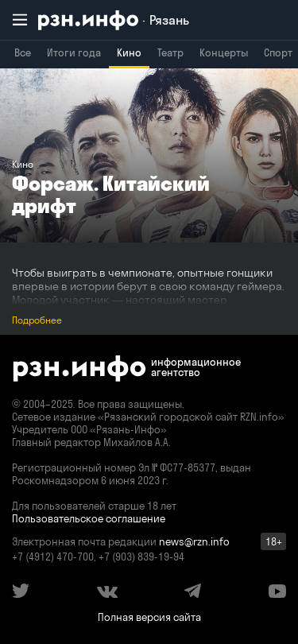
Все (23, 52)
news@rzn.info (194, 541)
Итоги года (74, 52)
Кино (129, 52)
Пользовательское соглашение (89, 518)
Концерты (224, 52)
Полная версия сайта (149, 617)
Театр (170, 52)
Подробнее (37, 320)
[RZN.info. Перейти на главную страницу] (114, 20)
